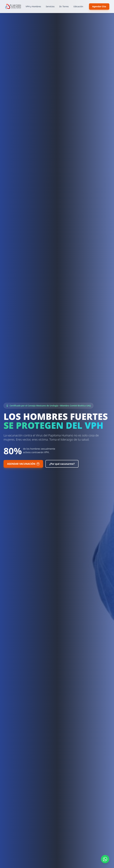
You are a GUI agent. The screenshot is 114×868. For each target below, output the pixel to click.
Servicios (50, 6)
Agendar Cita (99, 7)
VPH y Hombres (33, 6)
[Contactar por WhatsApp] (105, 859)
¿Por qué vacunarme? (62, 464)
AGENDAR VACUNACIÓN (23, 464)
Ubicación (78, 6)
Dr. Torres (64, 6)
